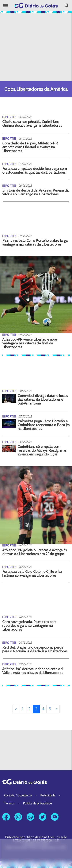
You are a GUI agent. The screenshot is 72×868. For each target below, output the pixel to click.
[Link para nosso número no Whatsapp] (30, 817)
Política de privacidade (37, 803)
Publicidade (48, 795)
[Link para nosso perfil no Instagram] (18, 817)
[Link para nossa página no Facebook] (6, 817)
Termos (9, 803)
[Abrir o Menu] (6, 6)
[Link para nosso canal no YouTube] (55, 817)
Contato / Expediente (18, 795)
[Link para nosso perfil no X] (43, 817)
